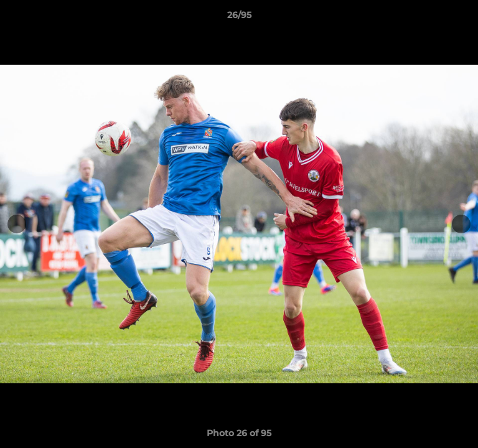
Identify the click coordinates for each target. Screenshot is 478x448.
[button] (463, 18)
